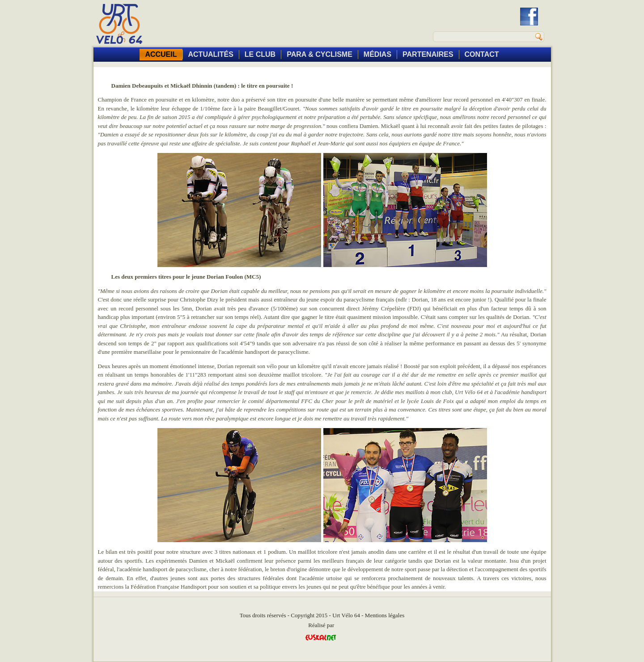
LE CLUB (260, 54)
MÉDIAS (377, 54)
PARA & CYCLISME (320, 54)
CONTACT (482, 54)
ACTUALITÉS (211, 54)
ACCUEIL (161, 54)
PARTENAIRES (428, 54)
